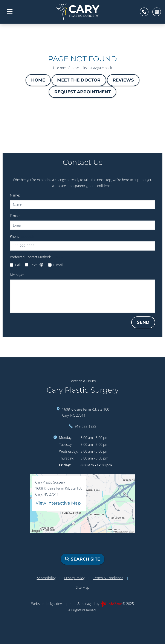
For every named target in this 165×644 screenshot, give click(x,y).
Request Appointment (82, 92)
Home (38, 80)
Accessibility (46, 578)
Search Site (83, 559)
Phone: (22, 236)
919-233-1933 (86, 426)
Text (37, 265)
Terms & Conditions (108, 578)
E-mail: (15, 216)
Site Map (83, 587)
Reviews (123, 80)
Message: (17, 275)
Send (143, 322)
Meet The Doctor (79, 80)
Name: (15, 195)
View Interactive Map (58, 503)
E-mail (58, 265)
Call (18, 265)
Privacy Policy (74, 578)
